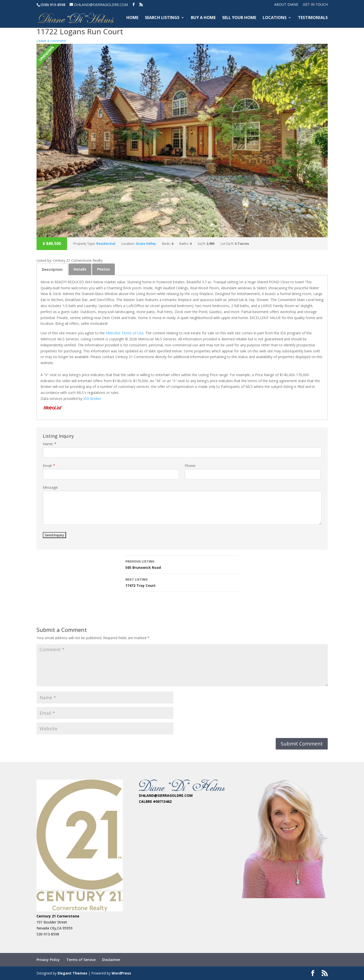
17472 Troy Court (182, 582)
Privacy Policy (48, 960)
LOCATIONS (275, 18)
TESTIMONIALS (313, 18)
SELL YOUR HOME (239, 18)
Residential (106, 243)
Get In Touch (315, 5)
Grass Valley (146, 243)
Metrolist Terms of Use (125, 333)
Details (80, 269)
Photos (103, 269)
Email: (49, 466)
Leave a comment (51, 41)
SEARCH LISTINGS (162, 18)
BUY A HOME (203, 18)
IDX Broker (92, 399)
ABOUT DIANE (286, 5)
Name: (50, 444)
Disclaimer (111, 960)
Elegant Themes (72, 973)
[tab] (52, 269)
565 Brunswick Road (182, 564)
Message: (51, 487)
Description (52, 269)
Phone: (190, 466)
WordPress (121, 973)
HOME (132, 18)
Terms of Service (81, 960)
